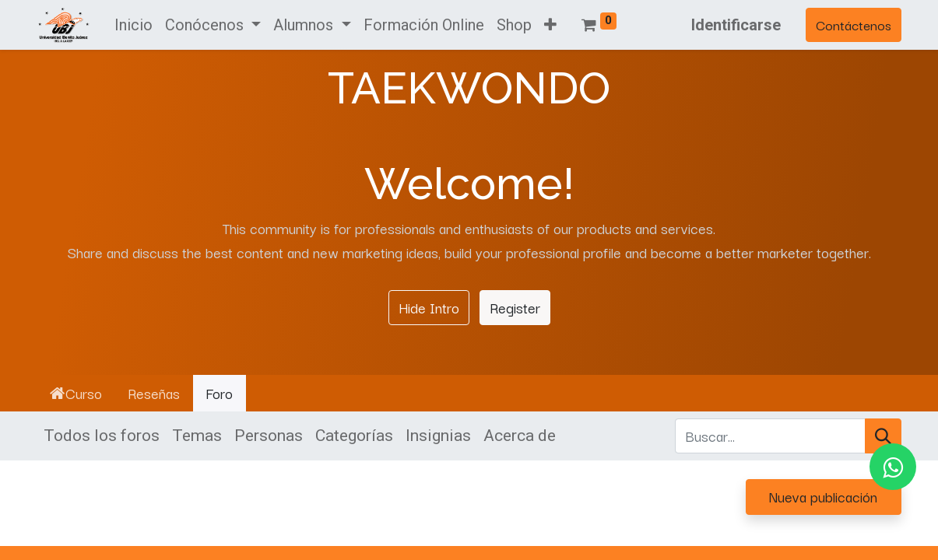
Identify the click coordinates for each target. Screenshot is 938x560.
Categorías (354, 436)
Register (515, 307)
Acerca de (520, 436)
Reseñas (154, 393)
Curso (76, 393)
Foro (219, 393)
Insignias (438, 436)
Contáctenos (854, 24)
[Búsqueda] (883, 436)
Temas (197, 436)
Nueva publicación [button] (823, 496)
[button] (550, 25)
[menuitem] (133, 25)
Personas (269, 436)
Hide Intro (429, 307)
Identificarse (736, 25)
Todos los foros (102, 436)
